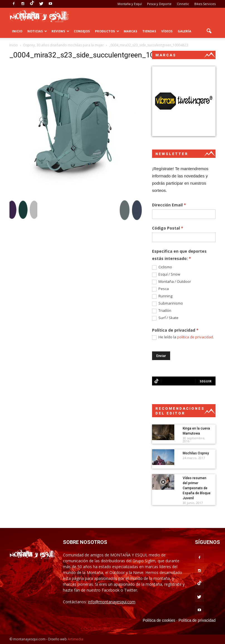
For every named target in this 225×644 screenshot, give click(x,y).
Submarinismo (167, 303)
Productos (107, 31)
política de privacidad (195, 337)
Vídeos (167, 31)
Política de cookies (159, 620)
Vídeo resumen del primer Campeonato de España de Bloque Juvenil (197, 488)
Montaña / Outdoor (172, 282)
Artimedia (75, 639)
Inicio (17, 31)
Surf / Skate (165, 318)
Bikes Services (205, 4)
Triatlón (162, 311)
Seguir (206, 381)
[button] (209, 31)
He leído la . (183, 337)
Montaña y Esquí (130, 4)
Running (162, 296)
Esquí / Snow (166, 274)
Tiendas (149, 31)
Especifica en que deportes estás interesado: (179, 255)
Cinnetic (183, 4)
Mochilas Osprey (196, 453)
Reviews (60, 31)
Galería (184, 31)
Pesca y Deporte (159, 4)
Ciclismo (162, 267)
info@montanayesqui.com (112, 602)
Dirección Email (169, 205)
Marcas (130, 31)
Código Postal (168, 228)
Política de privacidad (197, 620)
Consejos (82, 31)
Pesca (160, 289)
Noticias (37, 31)
